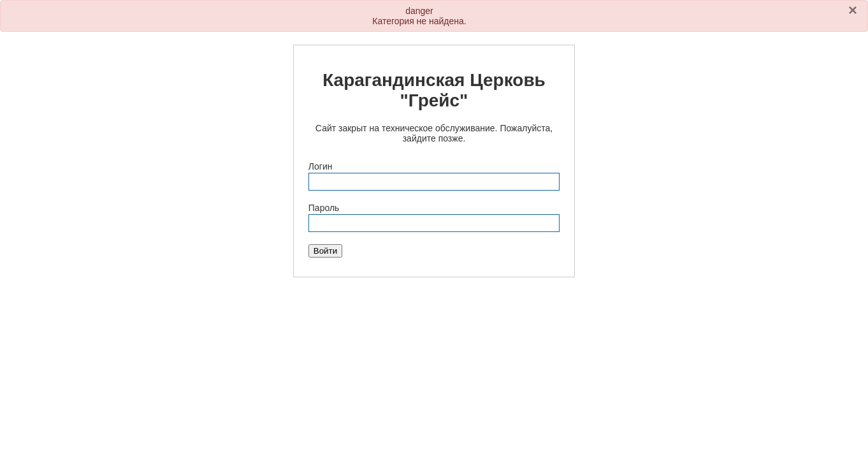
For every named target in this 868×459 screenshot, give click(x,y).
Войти (325, 251)
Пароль (324, 208)
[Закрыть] (853, 10)
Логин (321, 166)
